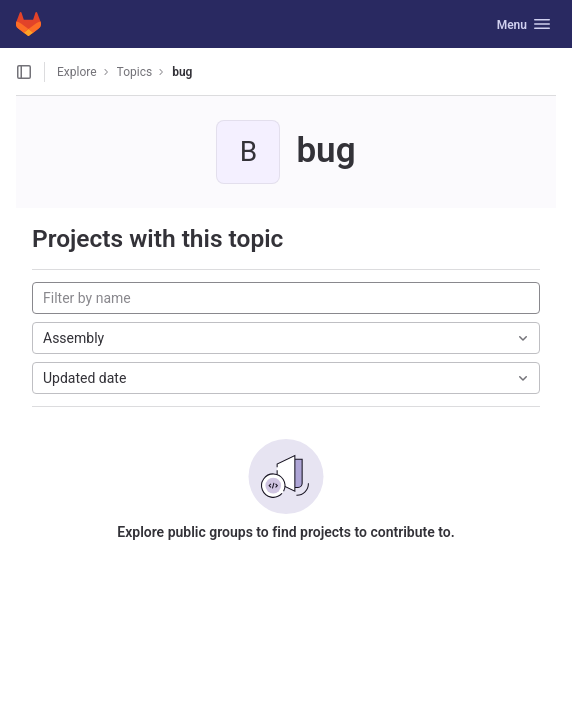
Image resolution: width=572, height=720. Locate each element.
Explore (77, 72)
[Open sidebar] (24, 72)
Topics (135, 72)
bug (182, 72)
